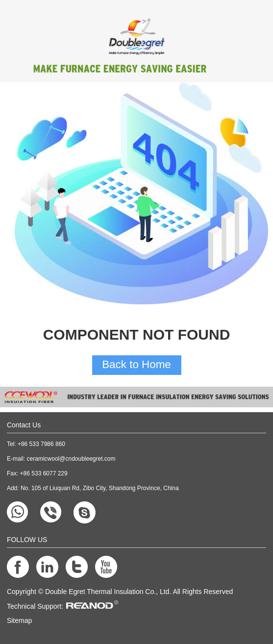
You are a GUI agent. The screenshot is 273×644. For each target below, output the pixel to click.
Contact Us (24, 425)
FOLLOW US (27, 540)
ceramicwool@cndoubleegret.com (71, 459)
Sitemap (19, 620)
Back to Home (136, 364)
